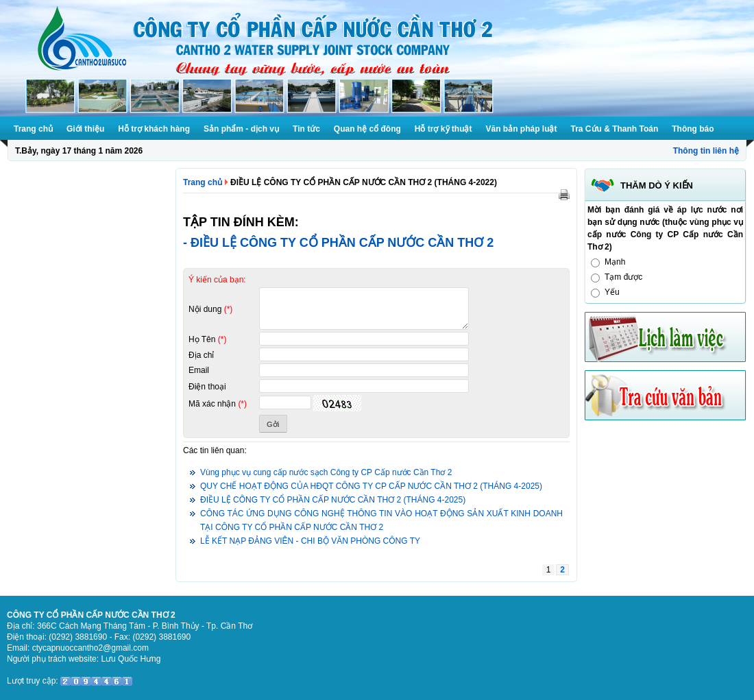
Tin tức (306, 129)
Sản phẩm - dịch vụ (241, 129)
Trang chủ (33, 129)
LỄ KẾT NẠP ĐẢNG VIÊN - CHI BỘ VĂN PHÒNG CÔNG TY (310, 541)
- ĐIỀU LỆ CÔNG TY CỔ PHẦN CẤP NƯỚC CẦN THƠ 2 (338, 243)
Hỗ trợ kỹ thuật (443, 129)
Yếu (612, 292)
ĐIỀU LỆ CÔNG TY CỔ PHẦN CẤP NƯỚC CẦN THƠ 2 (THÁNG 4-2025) (333, 500)
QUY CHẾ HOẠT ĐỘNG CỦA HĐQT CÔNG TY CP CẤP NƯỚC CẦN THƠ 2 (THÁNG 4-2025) (371, 486)
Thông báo (693, 129)
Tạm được (623, 277)
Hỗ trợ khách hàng (154, 129)
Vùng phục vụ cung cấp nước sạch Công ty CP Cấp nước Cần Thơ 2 (326, 472)
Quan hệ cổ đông (367, 129)
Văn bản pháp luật (522, 129)
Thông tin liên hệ (706, 151)
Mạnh (615, 262)
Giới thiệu (85, 129)
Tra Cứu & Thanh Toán (615, 129)
